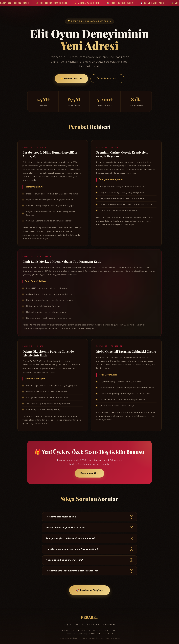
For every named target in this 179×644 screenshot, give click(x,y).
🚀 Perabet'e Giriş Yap (89, 590)
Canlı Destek (109, 624)
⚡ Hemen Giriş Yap (71, 79)
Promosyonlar (93, 624)
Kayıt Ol (79, 624)
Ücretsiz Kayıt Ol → (107, 79)
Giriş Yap (68, 624)
